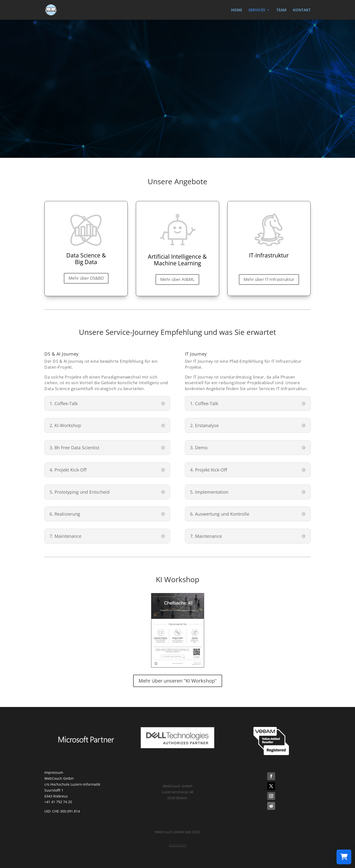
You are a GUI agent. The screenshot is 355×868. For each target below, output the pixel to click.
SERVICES (257, 10)
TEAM (281, 10)
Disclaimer (178, 845)
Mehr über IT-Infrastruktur (269, 279)
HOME (237, 10)
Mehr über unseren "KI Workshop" (178, 681)
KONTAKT (302, 10)
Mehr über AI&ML (177, 279)
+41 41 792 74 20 (58, 802)
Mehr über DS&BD (86, 278)
